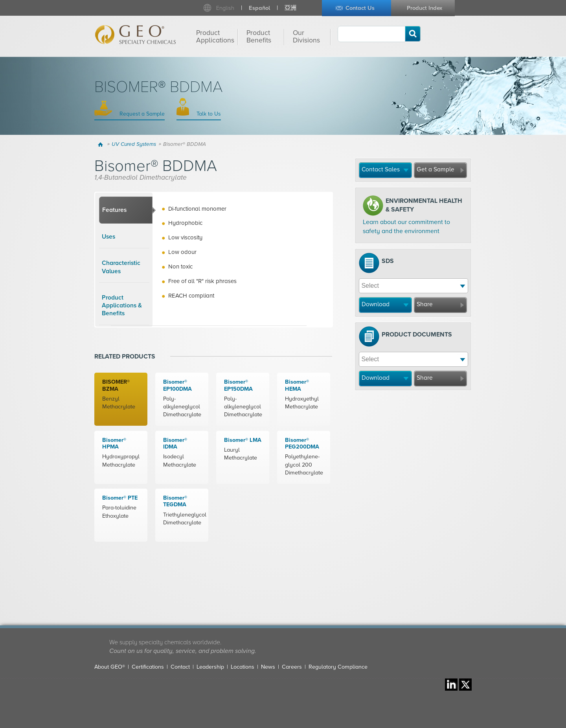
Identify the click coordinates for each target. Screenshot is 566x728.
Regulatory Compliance (338, 667)
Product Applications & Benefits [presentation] (122, 306)
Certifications (148, 667)
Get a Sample (436, 169)
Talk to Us (208, 114)
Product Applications (215, 37)
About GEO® (110, 667)
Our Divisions (306, 37)
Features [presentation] (114, 210)
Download (376, 304)
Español (259, 8)
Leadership (210, 667)
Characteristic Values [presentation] (121, 267)
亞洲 (290, 8)
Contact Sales (381, 169)
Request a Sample (141, 114)
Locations (243, 667)
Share (425, 304)
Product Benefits (259, 37)
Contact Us (360, 8)
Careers (292, 667)
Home (102, 144)
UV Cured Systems (134, 144)
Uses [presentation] (108, 237)
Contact (180, 667)
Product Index (424, 8)
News (268, 667)
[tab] (126, 210)
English (225, 8)
